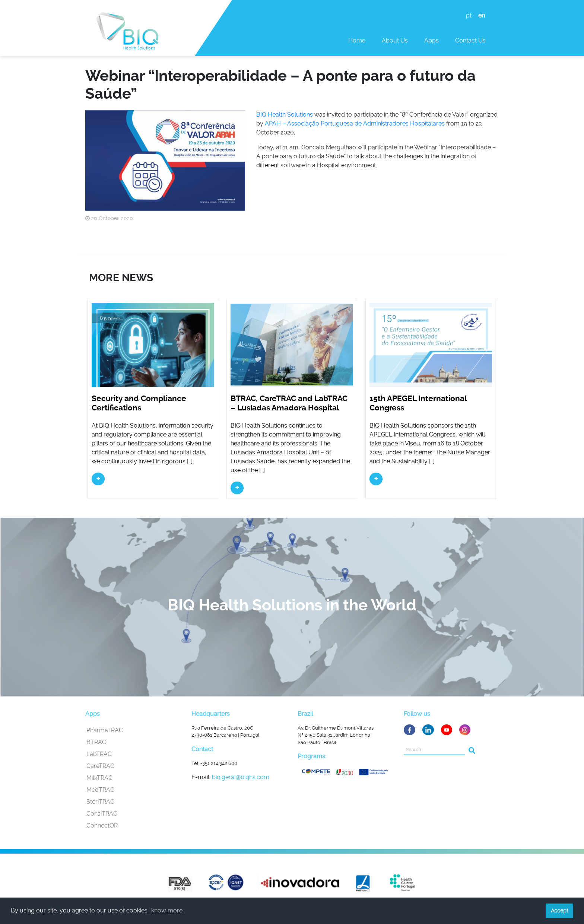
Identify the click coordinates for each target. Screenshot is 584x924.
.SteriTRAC (100, 802)
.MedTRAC (100, 790)
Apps (431, 40)
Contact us (470, 40)
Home (357, 40)
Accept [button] (560, 911)
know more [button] (167, 910)
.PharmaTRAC (104, 730)
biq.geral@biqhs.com (241, 777)
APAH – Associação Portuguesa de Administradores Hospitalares (355, 123)
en (482, 15)
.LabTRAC (99, 754)
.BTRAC (96, 742)
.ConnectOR (101, 825)
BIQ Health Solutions (285, 115)
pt (469, 15)
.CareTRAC (100, 766)
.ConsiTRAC (101, 814)
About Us (395, 40)
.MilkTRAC (99, 778)
